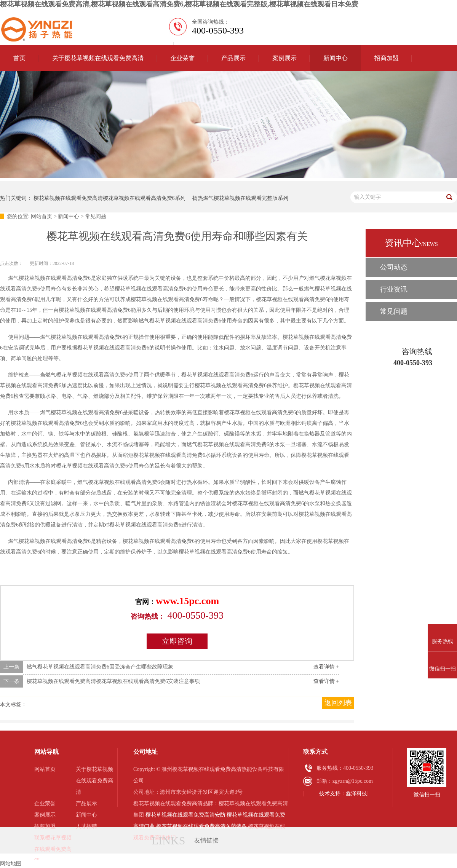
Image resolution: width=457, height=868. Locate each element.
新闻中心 (336, 58)
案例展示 (284, 58)
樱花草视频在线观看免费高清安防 (185, 815)
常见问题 (96, 216)
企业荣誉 (182, 58)
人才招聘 (86, 826)
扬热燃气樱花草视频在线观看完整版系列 (240, 198)
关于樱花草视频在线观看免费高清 (98, 58)
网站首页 (42, 216)
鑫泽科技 (356, 794)
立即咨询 (177, 641)
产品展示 (233, 58)
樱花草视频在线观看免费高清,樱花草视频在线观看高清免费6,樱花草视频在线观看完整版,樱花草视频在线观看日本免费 (179, 4)
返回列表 (338, 703)
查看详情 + (326, 667)
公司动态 (394, 267)
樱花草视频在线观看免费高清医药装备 (201, 826)
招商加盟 (387, 58)
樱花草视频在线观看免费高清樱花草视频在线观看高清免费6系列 (109, 198)
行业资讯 (394, 289)
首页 (19, 58)
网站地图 (11, 864)
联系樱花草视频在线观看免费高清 (53, 849)
